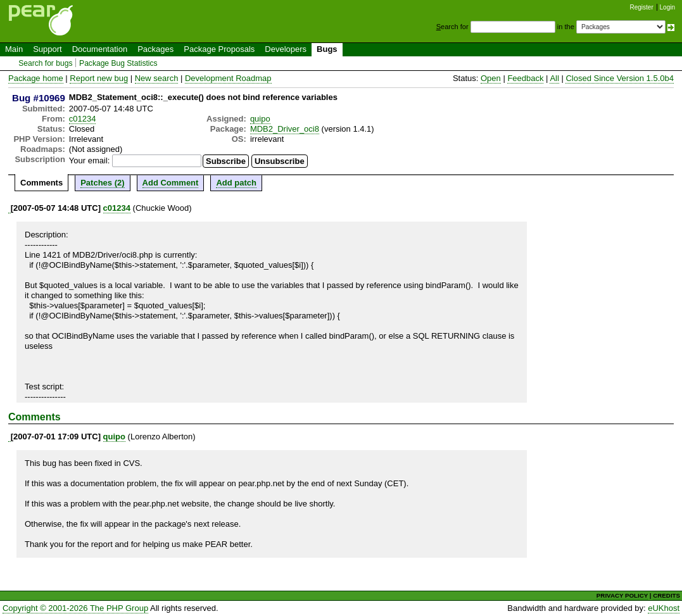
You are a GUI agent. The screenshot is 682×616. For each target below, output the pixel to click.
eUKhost (664, 608)
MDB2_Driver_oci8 (285, 129)
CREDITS (666, 595)
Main (14, 49)
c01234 (83, 119)
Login (667, 7)
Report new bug (99, 78)
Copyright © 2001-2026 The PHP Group (75, 608)
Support (47, 49)
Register (642, 7)
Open (491, 78)
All (554, 78)
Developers (286, 49)
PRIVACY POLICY (622, 595)
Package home (36, 78)
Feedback (525, 78)
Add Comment (171, 183)
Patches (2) (102, 183)
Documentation (100, 49)
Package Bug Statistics (118, 63)
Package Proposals (219, 49)
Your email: (90, 160)
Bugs (327, 49)
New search (157, 78)
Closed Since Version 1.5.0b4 (620, 78)
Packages (155, 49)
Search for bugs (45, 63)
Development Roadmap (228, 78)
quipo (260, 119)
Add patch (236, 183)
